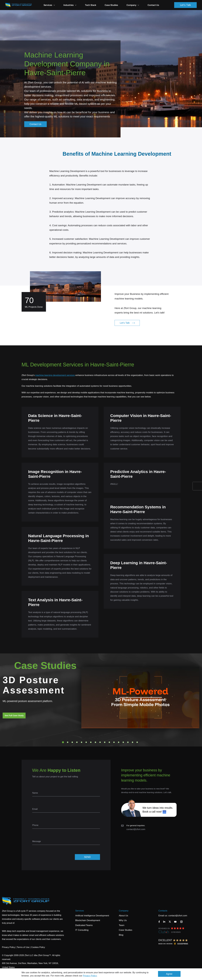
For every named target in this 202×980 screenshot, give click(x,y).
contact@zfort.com (136, 829)
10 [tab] (105, 742)
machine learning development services (55, 375)
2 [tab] (68, 742)
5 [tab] (81, 742)
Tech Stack (91, 5)
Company (133, 5)
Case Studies (111, 5)
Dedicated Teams (84, 925)
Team (122, 925)
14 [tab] (123, 742)
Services (80, 911)
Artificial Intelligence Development (92, 916)
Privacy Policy (90, 976)
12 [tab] (114, 742)
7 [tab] (91, 742)
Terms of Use (23, 947)
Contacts (163, 911)
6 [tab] (86, 742)
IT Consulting (82, 930)
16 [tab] (132, 742)
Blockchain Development (88, 920)
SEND (87, 857)
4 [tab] (77, 742)
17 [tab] (137, 742)
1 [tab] (63, 742)
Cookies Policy (38, 947)
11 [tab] (109, 742)
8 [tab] (95, 742)
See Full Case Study (14, 715)
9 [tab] (100, 742)
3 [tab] (72, 742)
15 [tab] (128, 742)
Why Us (123, 920)
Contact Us (153, 5)
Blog (121, 935)
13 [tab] (119, 742)
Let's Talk (185, 5)
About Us (123, 916)
